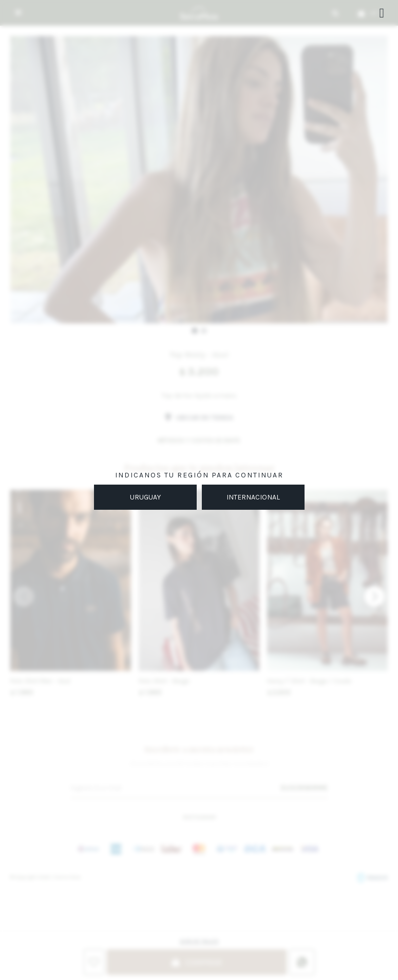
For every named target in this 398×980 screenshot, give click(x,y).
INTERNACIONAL (253, 497)
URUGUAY (145, 497)
